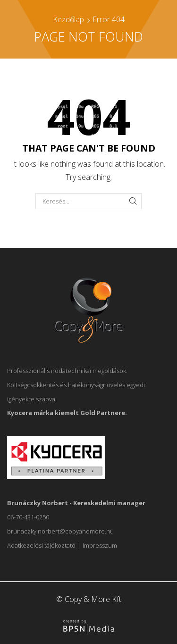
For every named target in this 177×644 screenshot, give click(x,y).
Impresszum (100, 545)
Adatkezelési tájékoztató (41, 545)
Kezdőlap (68, 19)
